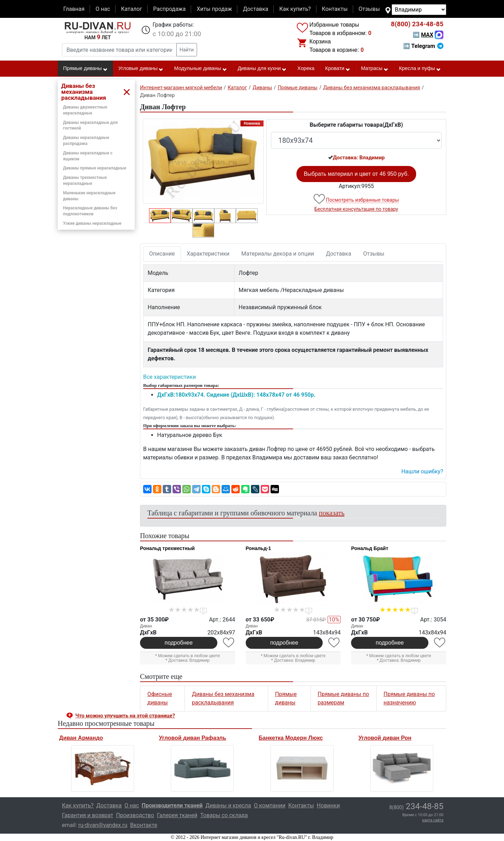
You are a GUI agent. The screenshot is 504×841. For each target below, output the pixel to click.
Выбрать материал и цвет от (356, 174)
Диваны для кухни (262, 69)
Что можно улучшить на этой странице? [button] (125, 716)
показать (332, 513)
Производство (135, 815)
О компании (269, 805)
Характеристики (208, 254)
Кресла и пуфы (420, 69)
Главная (74, 9)
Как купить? (295, 9)
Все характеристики (170, 377)
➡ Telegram (423, 46)
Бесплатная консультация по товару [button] (356, 209)
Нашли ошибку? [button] (422, 471)
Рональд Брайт (370, 548)
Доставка (255, 9)
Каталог (132, 9)
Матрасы (374, 69)
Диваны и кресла (228, 805)
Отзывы (369, 9)
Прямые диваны (85, 69)
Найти (187, 50)
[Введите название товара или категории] (119, 50)
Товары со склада (224, 815)
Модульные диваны (201, 69)
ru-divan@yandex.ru (103, 825)
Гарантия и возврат (88, 815)
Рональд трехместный (167, 548)
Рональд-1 (258, 548)
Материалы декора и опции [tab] (278, 254)
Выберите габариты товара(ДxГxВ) (356, 125)
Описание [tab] (162, 254)
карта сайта (433, 820)
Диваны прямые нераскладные (95, 168)
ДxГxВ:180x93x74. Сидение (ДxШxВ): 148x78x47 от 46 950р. (236, 395)
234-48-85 (417, 24)
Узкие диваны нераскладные (92, 223)
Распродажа (169, 9)
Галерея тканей (177, 815)
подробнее (178, 643)
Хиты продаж (214, 9)
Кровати (338, 69)
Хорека (306, 68)
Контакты (335, 9)
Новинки (328, 805)
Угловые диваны (141, 69)
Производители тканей (172, 805)
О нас (103, 9)
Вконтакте (144, 825)
